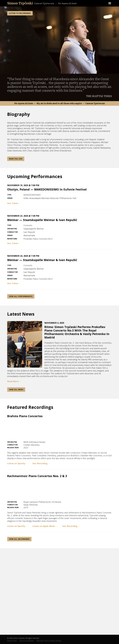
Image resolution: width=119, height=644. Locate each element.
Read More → (14, 381)
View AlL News (16, 389)
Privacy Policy (12, 640)
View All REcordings (19, 539)
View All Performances (21, 296)
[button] (110, 3)
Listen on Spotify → (17, 463)
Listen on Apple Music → (45, 526)
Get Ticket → (14, 203)
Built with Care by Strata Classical (49, 640)
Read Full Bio (16, 159)
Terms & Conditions (27, 640)
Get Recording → (41, 463)
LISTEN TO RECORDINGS (20, 13)
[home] (20, 3)
